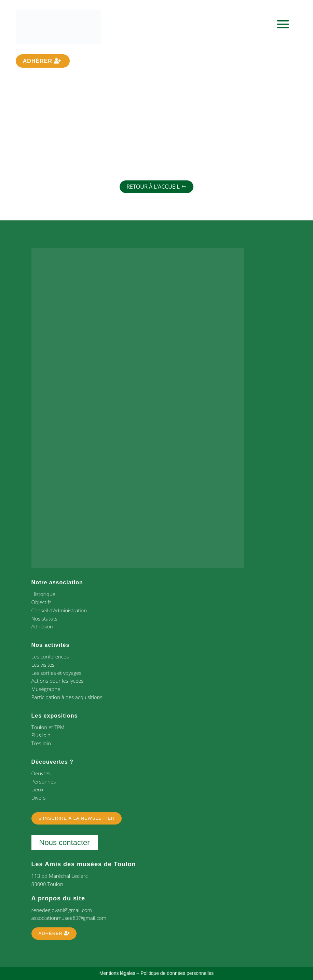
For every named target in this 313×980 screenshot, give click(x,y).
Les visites (43, 665)
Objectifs (42, 602)
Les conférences (50, 656)
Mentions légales (117, 973)
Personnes (44, 781)
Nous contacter (65, 842)
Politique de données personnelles (177, 973)
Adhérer (38, 61)
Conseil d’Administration (59, 610)
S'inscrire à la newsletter (77, 818)
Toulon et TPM (48, 727)
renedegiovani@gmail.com (62, 910)
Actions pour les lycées (58, 681)
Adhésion (42, 626)
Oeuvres (41, 773)
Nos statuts (44, 618)
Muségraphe (46, 689)
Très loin (41, 743)
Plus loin (41, 735)
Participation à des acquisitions (67, 697)
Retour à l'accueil (153, 187)
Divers (39, 798)
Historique (43, 594)
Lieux (38, 789)
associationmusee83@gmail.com (69, 918)
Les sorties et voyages (57, 673)
